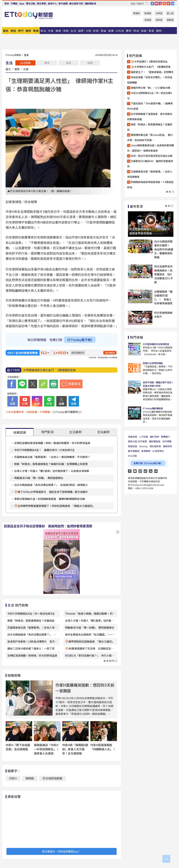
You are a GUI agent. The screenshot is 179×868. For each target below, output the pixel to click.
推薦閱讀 (20, 432)
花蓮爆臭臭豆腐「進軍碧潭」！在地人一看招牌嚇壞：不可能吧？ (52, 457)
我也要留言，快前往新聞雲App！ (62, 851)
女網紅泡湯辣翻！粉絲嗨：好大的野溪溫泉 (32, 655)
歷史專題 (41, 4)
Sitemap (143, 446)
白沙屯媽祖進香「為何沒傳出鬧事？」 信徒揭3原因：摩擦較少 (51, 485)
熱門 (21, 31)
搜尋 (147, 3)
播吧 (28, 31)
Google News (173, 3)
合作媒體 (167, 441)
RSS (164, 3)
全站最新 (103, 432)
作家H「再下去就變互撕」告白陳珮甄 (18, 747)
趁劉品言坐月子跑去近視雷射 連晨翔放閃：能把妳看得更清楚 (48, 526)
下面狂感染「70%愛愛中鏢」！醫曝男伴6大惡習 (150, 106)
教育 (47, 63)
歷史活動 (31, 4)
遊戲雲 (170, 20)
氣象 (69, 63)
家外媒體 (63, 4)
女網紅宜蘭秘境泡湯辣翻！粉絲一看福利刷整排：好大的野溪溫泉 (52, 443)
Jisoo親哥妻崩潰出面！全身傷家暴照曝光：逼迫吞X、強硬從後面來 (151, 148)
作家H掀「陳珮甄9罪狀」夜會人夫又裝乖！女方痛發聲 (75, 749)
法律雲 (159, 13)
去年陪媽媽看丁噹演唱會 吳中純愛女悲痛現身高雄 (150, 116)
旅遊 (66, 31)
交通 (26, 69)
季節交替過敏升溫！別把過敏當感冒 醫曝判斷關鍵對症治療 (50, 499)
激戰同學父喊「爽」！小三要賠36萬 (151, 88)
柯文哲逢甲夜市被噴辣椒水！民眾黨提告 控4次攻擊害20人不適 (164, 274)
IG (160, 3)
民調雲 (148, 13)
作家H (13, 778)
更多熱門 (110, 661)
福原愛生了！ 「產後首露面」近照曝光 (152, 72)
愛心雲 (170, 13)
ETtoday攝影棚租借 (153, 408)
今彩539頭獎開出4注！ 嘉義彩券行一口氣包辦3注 (44, 450)
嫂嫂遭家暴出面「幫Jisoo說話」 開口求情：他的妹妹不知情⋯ (150, 137)
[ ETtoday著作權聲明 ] (66, 412)
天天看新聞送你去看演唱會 (156, 344)
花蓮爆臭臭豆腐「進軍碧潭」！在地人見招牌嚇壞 (150, 174)
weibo (169, 3)
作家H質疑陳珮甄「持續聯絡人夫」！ (103, 747)
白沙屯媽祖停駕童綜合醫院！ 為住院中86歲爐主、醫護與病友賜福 (164, 249)
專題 (36, 31)
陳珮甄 (30, 778)
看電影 (137, 13)
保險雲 (159, 20)
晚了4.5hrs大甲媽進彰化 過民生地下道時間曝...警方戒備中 (53, 492)
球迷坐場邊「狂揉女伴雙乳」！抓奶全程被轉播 (150, 80)
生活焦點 (26, 63)
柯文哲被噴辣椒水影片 (163, 315)
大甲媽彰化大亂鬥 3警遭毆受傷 (151, 67)
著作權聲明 (134, 451)
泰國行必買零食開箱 (153, 363)
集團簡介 (166, 437)
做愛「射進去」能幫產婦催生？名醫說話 (31, 620)
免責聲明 (146, 451)
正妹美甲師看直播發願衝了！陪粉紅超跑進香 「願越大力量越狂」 (56, 506)
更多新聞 (109, 353)
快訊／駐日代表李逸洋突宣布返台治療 (152, 156)
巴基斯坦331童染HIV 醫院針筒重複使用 (150, 164)
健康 (90, 63)
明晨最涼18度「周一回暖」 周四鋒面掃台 (39, 478)
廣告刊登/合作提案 (137, 441)
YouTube (156, 3)
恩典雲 (148, 20)
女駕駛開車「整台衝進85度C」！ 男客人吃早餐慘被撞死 (163, 297)
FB (152, 3)
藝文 (8, 69)
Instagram (140, 471)
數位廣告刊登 (76, 4)
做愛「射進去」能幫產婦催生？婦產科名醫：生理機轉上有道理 (51, 464)
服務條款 (167, 446)
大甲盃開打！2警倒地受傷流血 (149, 62)
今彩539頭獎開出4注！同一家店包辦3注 (31, 614)
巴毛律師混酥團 (52, 778)
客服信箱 (133, 446)
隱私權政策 (155, 446)
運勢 (17, 69)
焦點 (13, 31)
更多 (170, 192)
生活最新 (76, 432)
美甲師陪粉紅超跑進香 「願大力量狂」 (92, 641)
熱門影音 (48, 432)
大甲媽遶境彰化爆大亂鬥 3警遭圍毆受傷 (49, 370)
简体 (7, 4)
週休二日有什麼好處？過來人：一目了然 (31, 648)
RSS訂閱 (132, 456)
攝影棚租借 (90, 4)
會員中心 (52, 4)
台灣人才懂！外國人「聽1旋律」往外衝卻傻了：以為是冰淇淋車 (52, 471)
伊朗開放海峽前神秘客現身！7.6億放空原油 (150, 185)
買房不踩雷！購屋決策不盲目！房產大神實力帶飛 (158, 384)
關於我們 (155, 437)
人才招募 (144, 437)
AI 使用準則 (158, 451)
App (22, 4)
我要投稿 (133, 437)
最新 (6, 31)
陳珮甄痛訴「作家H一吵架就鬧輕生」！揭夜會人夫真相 (46, 749)
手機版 (14, 4)
